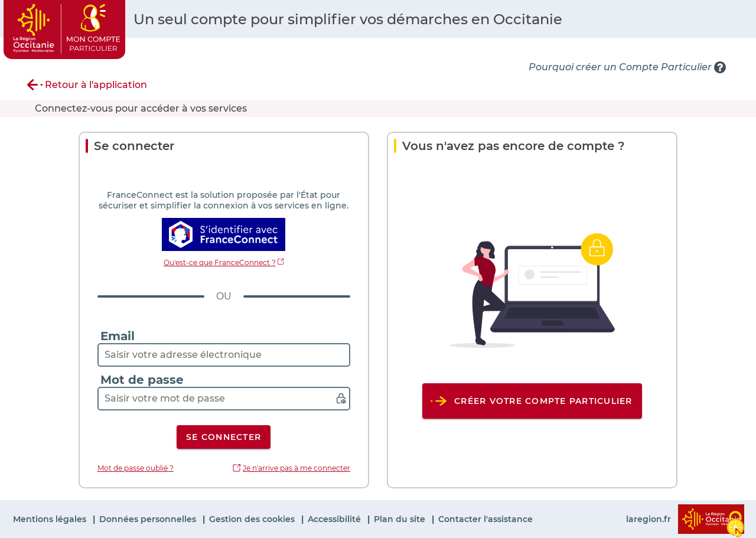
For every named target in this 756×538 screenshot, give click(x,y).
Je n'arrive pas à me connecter (296, 468)
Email (118, 336)
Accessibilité (335, 519)
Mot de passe (142, 380)
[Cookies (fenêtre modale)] (735, 521)
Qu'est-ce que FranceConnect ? (220, 263)
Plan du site (401, 519)
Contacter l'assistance (485, 519)
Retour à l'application (96, 85)
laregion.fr (649, 519)
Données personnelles (149, 519)
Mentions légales (51, 519)
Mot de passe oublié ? (136, 468)
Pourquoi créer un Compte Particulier (620, 67)
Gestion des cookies (253, 519)
